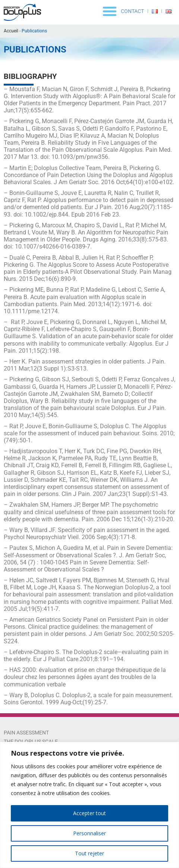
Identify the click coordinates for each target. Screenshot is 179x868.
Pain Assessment (26, 733)
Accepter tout (89, 813)
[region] (89, 805)
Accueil (11, 31)
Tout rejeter (89, 853)
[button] (110, 11)
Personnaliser (89, 833)
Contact (132, 11)
